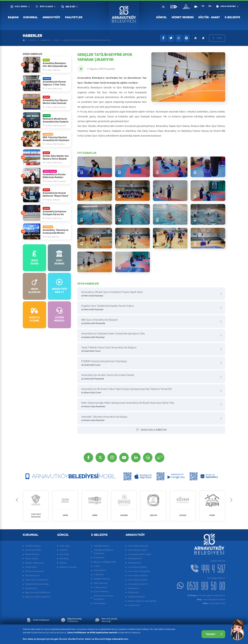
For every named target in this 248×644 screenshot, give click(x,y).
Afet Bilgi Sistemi (102, 546)
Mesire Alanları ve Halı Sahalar (142, 601)
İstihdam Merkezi (102, 579)
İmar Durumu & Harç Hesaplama (104, 597)
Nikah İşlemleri (101, 583)
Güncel (161, 17)
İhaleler (63, 563)
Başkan (13, 17)
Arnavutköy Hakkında (138, 546)
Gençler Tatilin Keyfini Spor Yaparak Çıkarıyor (87, 40)
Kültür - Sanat (209, 17)
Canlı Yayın (65, 546)
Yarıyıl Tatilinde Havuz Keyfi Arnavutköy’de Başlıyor (150, 349)
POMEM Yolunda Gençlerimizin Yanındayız (150, 363)
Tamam (214, 634)
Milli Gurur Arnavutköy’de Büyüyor (150, 322)
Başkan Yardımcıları (35, 563)
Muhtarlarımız (135, 563)
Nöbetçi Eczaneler (68, 567)
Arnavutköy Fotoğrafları (139, 571)
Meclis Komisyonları (35, 571)
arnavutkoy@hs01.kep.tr (211, 599)
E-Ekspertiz (99, 558)
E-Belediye (232, 17)
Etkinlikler (64, 559)
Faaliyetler (74, 17)
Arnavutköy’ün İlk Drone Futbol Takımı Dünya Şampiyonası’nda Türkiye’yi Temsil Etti (150, 391)
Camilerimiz (134, 605)
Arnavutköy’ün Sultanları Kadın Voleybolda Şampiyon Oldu (150, 335)
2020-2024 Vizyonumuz (37, 580)
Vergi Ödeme (100, 570)
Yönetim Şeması (33, 546)
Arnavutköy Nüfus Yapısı (139, 554)
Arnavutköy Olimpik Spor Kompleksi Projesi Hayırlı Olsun (150, 294)
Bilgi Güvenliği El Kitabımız (38, 597)
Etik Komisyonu (32, 575)
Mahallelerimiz (135, 559)
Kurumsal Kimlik (33, 550)
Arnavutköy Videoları (138, 575)
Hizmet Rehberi (183, 17)
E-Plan (97, 566)
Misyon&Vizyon (32, 554)
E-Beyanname (100, 587)
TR (203, 6)
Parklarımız (133, 592)
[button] (17, 500)
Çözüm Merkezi (101, 591)
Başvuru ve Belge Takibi (105, 562)
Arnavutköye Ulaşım (138, 550)
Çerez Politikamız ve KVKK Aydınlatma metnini (92, 633)
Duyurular (64, 554)
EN (210, 6)
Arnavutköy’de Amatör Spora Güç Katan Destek (150, 377)
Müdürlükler (31, 567)
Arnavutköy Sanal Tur (138, 584)
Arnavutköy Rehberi (137, 567)
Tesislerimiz (133, 588)
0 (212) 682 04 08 (214, 603)
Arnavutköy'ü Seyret (138, 580)
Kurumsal (31, 17)
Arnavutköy (51, 17)
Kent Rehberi (100, 603)
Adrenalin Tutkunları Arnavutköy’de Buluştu (150, 419)
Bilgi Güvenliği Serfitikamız (38, 592)
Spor (56, 40)
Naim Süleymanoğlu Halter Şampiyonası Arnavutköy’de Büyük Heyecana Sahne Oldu (150, 405)
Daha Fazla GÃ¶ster (151, 430)
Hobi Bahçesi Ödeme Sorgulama (103, 552)
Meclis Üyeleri (32, 559)
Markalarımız (31, 588)
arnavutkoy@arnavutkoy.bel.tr (206, 595)
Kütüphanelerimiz (136, 597)
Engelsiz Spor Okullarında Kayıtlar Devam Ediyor (150, 308)
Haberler (45, 40)
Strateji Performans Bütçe (37, 584)
